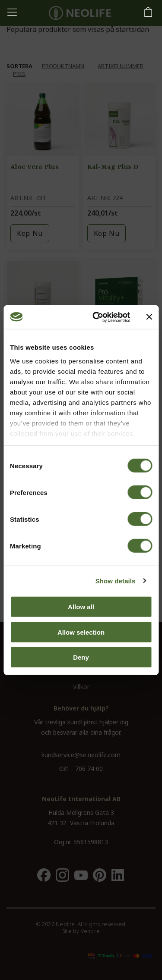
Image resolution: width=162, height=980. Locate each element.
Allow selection (81, 632)
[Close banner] (149, 317)
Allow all (81, 607)
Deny (81, 657)
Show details (116, 581)
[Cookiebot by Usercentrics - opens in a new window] (97, 317)
